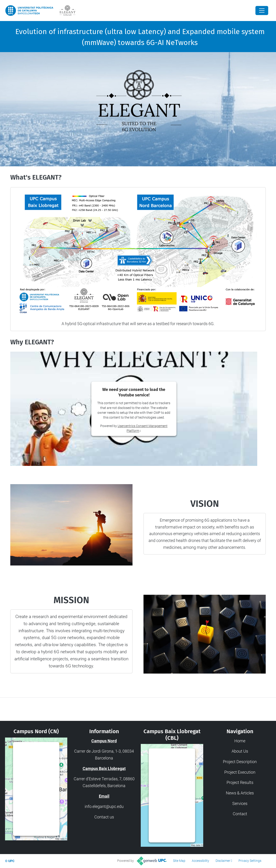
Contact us (104, 817)
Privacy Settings (250, 861)
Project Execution (240, 772)
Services (240, 803)
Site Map (179, 861)
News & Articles (240, 793)
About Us (240, 751)
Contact (240, 814)
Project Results (240, 782)
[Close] (262, 11)
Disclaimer (223, 861)
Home (240, 741)
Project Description (240, 762)
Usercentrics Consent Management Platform (37, 826)
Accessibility (200, 861)
